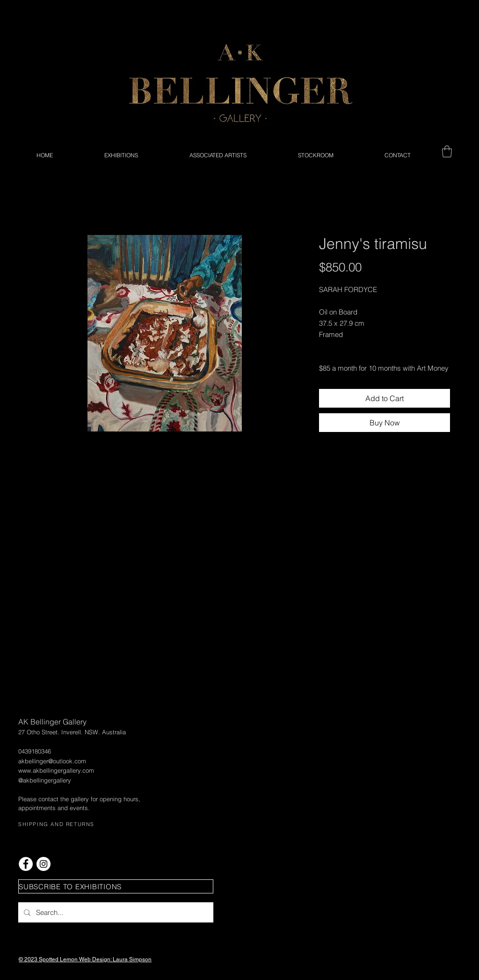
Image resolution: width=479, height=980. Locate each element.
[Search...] (115, 912)
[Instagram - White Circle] (44, 864)
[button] (447, 151)
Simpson (140, 959)
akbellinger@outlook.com (52, 761)
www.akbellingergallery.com (56, 770)
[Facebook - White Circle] (26, 864)
